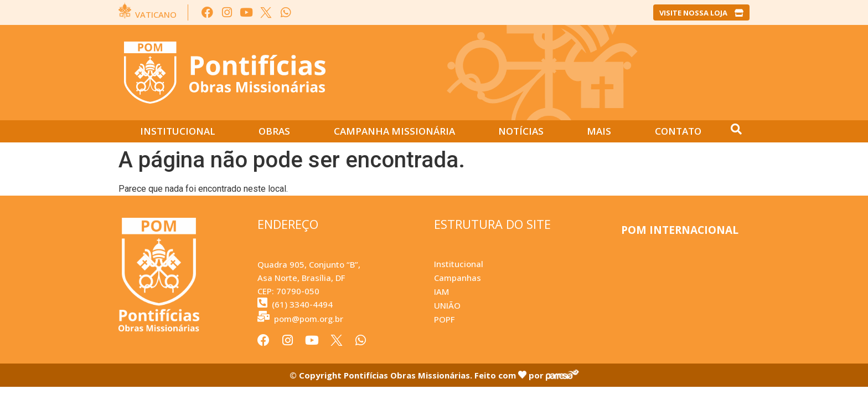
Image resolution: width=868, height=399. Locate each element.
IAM (441, 291)
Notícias (521, 131)
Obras (274, 131)
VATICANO (156, 14)
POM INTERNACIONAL (680, 230)
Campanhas (458, 278)
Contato (678, 131)
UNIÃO (447, 305)
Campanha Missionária (394, 131)
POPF (444, 319)
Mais (599, 131)
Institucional (178, 131)
